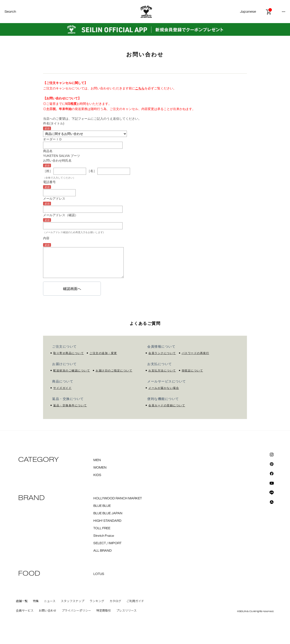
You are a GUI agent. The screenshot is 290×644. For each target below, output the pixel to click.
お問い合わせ (48, 611)
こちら (140, 88)
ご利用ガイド (135, 601)
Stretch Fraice (104, 536)
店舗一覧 (22, 601)
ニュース (50, 601)
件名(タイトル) (54, 123)
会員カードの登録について (167, 405)
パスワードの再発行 (196, 353)
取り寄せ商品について (69, 353)
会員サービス (25, 611)
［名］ (92, 171)
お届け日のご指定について (114, 371)
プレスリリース (126, 611)
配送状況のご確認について (72, 371)
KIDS (97, 475)
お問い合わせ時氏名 (57, 160)
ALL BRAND (103, 551)
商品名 (48, 151)
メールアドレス (54, 199)
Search (10, 12)
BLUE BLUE (102, 506)
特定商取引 (104, 611)
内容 (46, 238)
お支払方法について (162, 371)
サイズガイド (62, 388)
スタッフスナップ (72, 601)
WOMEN (100, 468)
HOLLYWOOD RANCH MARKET (118, 498)
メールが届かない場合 (164, 388)
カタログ (115, 601)
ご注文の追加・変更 (103, 353)
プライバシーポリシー (76, 611)
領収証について (192, 371)
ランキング (97, 601)
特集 (36, 601)
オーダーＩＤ (53, 139)
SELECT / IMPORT (107, 543)
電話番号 (49, 182)
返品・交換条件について (70, 405)
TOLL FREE (102, 528)
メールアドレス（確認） (60, 215)
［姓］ (48, 171)
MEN (97, 460)
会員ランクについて (162, 353)
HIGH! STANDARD (107, 521)
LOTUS (99, 574)
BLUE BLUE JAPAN (108, 513)
